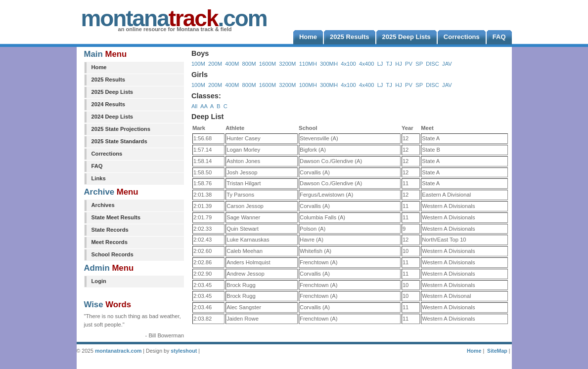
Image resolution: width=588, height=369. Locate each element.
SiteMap (497, 351)
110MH (308, 64)
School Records (113, 254)
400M (232, 64)
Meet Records (110, 242)
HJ (399, 64)
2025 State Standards (119, 141)
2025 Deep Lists (113, 92)
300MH (329, 64)
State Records (110, 230)
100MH (308, 85)
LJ (380, 64)
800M (249, 64)
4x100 (348, 64)
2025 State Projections (121, 129)
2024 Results (108, 104)
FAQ (97, 166)
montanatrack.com (118, 351)
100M (198, 64)
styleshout (184, 351)
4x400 (366, 64)
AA (204, 106)
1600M (268, 64)
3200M (287, 64)
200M (215, 64)
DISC (432, 64)
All (194, 106)
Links (99, 178)
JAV (447, 64)
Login (99, 281)
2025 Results (108, 80)
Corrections (107, 154)
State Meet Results (116, 217)
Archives (103, 205)
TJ (389, 64)
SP (419, 64)
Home (99, 67)
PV (409, 64)
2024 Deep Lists (113, 117)
